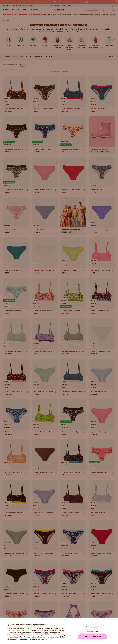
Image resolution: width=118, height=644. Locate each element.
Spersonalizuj (92, 631)
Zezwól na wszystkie (92, 637)
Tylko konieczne (92, 627)
